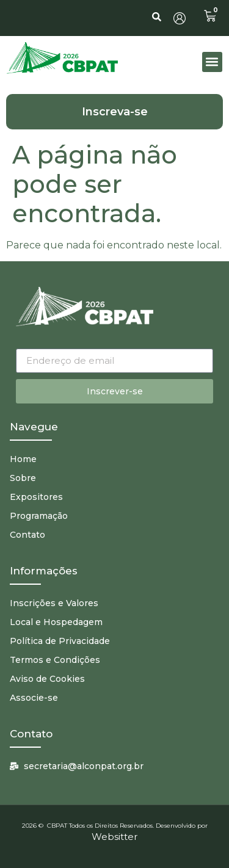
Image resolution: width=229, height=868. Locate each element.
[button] (212, 62)
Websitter (114, 837)
